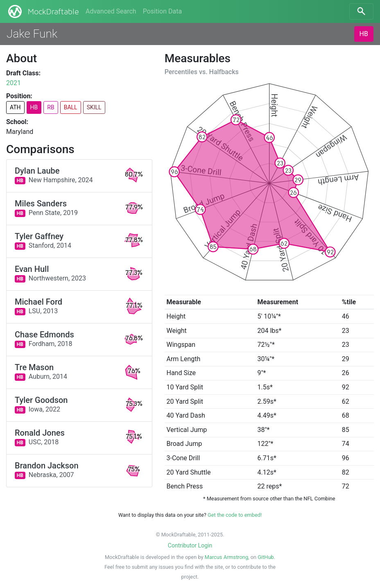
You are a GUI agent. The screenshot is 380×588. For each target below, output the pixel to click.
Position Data (162, 11)
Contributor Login (190, 545)
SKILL (94, 107)
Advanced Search (111, 11)
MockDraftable (43, 11)
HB (364, 34)
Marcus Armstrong (226, 557)
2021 (14, 83)
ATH (15, 107)
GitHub (266, 557)
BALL (71, 107)
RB (51, 107)
